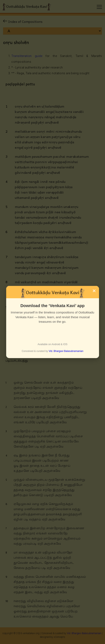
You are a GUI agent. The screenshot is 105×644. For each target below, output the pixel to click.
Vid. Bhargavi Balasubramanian (66, 351)
